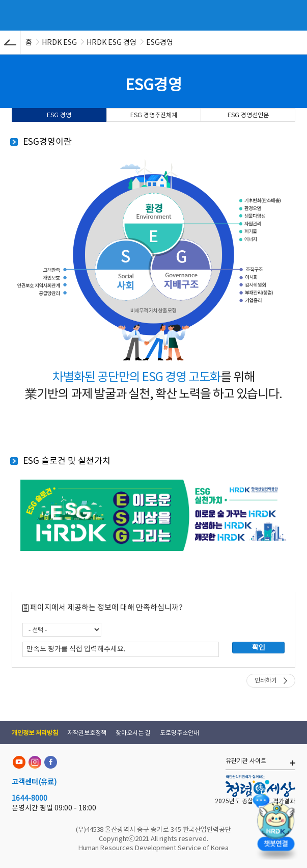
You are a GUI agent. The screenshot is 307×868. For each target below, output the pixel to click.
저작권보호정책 (87, 733)
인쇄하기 (266, 680)
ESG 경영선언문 (248, 115)
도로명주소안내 (179, 733)
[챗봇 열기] (275, 825)
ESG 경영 (59, 115)
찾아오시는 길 (133, 733)
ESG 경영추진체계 (154, 115)
